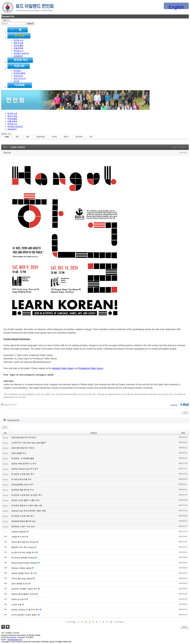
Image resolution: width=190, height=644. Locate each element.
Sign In (6, 20)
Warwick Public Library (63, 368)
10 (111, 622)
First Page (71, 622)
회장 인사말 (18, 43)
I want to (174, 405)
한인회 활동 (18, 45)
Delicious (187, 406)
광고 (91, 137)
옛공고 (66, 137)
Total (7, 137)
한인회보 (17, 71)
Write (185, 627)
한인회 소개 (18, 40)
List (185, 412)
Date (183, 433)
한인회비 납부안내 (21, 53)
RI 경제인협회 (19, 73)
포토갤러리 (18, 56)
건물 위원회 (18, 48)
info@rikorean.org (15, 640)
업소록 (16, 81)
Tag (8, 627)
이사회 (54, 137)
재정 (28, 137)
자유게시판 (18, 76)
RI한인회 (7, 153)
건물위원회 (40, 137)
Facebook (184, 406)
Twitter (181, 406)
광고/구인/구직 (20, 78)
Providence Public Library (91, 368)
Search (3, 627)
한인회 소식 (18, 51)
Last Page (119, 622)
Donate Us (8, 16)
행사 (17, 137)
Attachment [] (10, 405)
